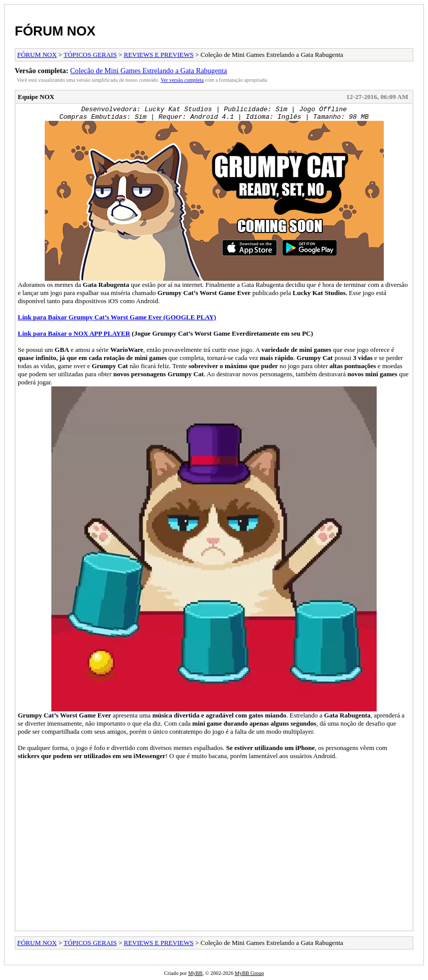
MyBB (195, 973)
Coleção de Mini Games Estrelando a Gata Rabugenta (148, 71)
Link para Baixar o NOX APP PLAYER (74, 333)
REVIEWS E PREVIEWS (158, 55)
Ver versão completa (182, 80)
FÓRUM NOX (55, 31)
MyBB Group (249, 973)
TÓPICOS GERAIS (90, 55)
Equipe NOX (36, 97)
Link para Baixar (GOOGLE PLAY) (117, 317)
